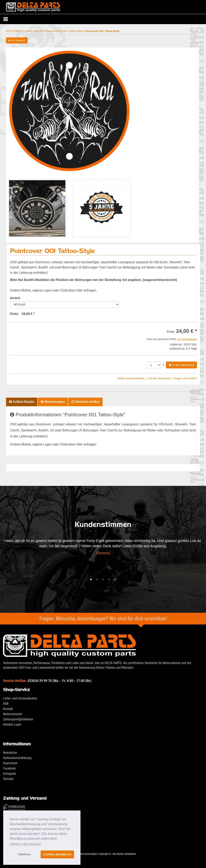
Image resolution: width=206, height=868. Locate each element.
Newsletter (10, 753)
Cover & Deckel (35, 31)
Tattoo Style (77, 31)
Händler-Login (12, 725)
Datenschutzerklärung (17, 758)
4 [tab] (109, 580)
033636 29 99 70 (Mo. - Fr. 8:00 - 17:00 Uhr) (47, 681)
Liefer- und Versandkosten (20, 698)
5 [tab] (115, 580)
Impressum (10, 763)
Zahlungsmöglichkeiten (18, 719)
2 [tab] (97, 580)
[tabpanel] (103, 548)
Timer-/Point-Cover (57, 31)
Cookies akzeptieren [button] (57, 854)
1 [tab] (91, 580)
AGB (6, 704)
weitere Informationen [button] (26, 844)
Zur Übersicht (17, 40)
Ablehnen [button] (25, 854)
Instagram (10, 774)
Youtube (8, 779)
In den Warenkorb (181, 365)
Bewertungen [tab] (53, 402)
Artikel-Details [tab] (22, 402)
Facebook (9, 768)
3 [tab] (103, 580)
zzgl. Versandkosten (187, 339)
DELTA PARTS (15, 31)
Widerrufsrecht (13, 714)
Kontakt (8, 709)
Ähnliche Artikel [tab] (85, 402)
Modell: (15, 298)
